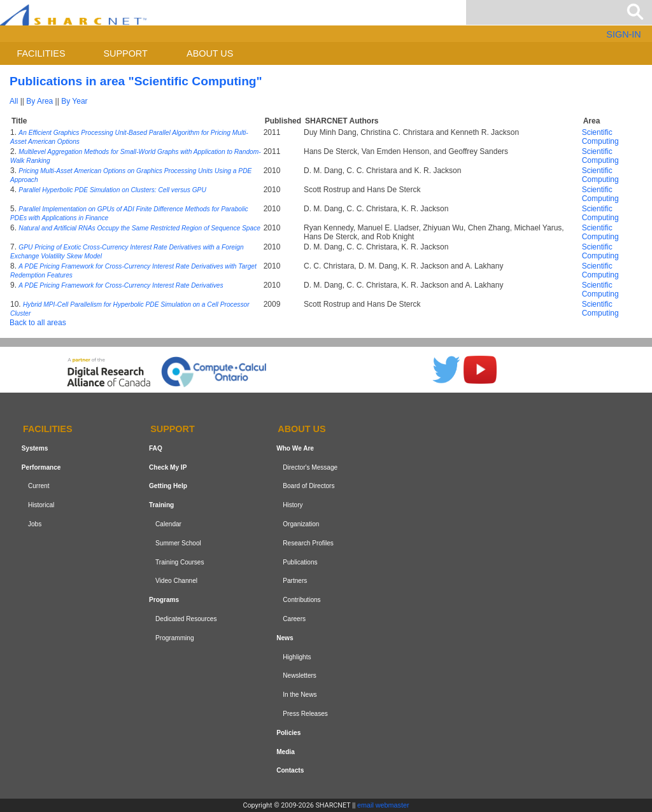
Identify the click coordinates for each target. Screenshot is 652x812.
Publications (300, 562)
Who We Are (295, 448)
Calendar (168, 524)
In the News (300, 695)
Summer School (178, 543)
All (14, 101)
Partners (295, 581)
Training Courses (180, 562)
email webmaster (383, 805)
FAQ (156, 448)
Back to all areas (38, 323)
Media (286, 752)
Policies (288, 733)
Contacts (290, 770)
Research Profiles (308, 543)
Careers (294, 619)
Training (161, 505)
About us (210, 53)
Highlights (297, 657)
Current (39, 486)
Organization (301, 524)
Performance (41, 467)
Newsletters (300, 675)
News (285, 638)
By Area (39, 101)
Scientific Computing (600, 137)
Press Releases (305, 714)
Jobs (35, 524)
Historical (41, 505)
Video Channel (176, 581)
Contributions (301, 600)
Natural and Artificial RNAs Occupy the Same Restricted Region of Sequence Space (139, 228)
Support (125, 53)
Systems (35, 448)
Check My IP (168, 467)
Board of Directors (308, 486)
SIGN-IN (623, 34)
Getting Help (168, 486)
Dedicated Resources (186, 619)
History (293, 505)
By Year (74, 101)
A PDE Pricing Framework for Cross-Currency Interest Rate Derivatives (121, 285)
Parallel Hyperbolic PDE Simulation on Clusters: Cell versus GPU (112, 190)
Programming (175, 638)
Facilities (41, 53)
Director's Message (310, 467)
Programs (164, 600)
